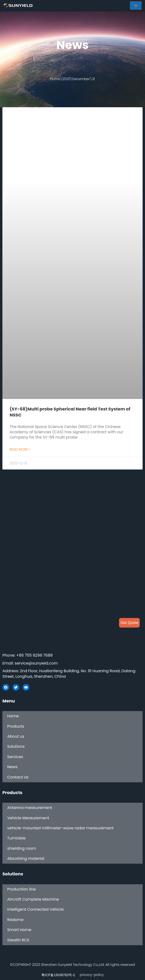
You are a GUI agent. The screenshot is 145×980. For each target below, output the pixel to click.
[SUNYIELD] (18, 6)
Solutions (16, 747)
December (81, 79)
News (12, 767)
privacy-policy (92, 975)
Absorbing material (26, 858)
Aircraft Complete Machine (33, 899)
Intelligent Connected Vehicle (35, 910)
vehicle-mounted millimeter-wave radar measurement (60, 828)
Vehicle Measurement (28, 818)
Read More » (20, 449)
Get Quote (129, 623)
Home (55, 79)
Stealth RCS (18, 940)
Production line (22, 889)
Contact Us (18, 777)
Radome (15, 920)
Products (16, 726)
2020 (66, 79)
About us (16, 736)
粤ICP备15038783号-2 (58, 975)
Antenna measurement (30, 808)
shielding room (22, 848)
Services (15, 757)
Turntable (16, 838)
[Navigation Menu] (136, 6)
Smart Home (19, 930)
